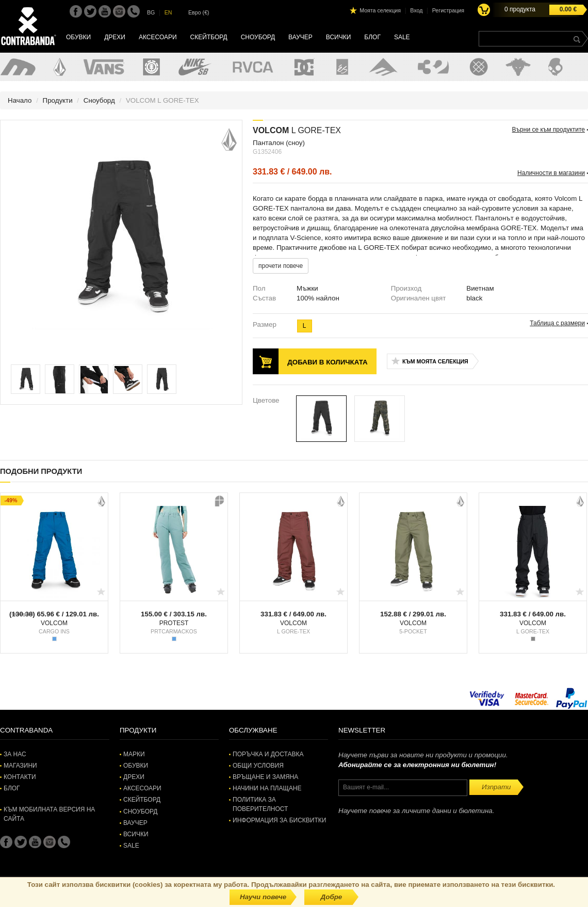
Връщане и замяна (265, 777)
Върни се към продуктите (549, 130)
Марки (134, 754)
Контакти (20, 777)
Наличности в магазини (551, 173)
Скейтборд (209, 37)
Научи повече (263, 897)
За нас (15, 754)
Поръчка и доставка (268, 754)
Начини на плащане (267, 788)
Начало (20, 100)
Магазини (20, 766)
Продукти (58, 100)
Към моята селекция (435, 361)
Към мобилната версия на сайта (49, 814)
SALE (402, 37)
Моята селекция (380, 10)
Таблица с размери (557, 323)
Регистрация (448, 10)
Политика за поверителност (260, 804)
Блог (372, 37)
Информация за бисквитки (279, 820)
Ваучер (300, 37)
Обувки (78, 37)
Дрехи (115, 37)
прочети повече (281, 266)
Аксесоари (158, 37)
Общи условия (258, 766)
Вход (416, 10)
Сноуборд (258, 37)
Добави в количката (327, 362)
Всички (339, 37)
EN (168, 12)
